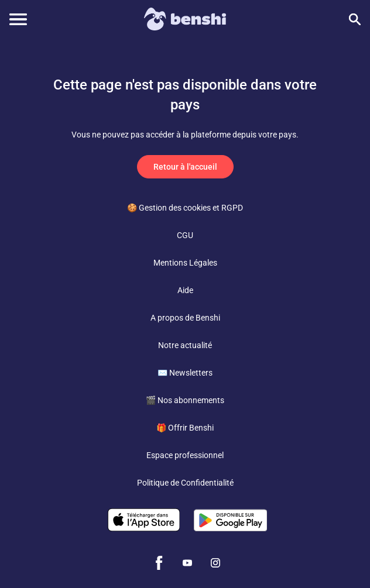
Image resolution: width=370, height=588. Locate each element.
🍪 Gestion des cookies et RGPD (185, 208)
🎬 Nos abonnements (185, 400)
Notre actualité (185, 345)
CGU (185, 235)
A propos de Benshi (185, 318)
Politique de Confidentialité (185, 483)
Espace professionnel (185, 455)
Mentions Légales (185, 263)
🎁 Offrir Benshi (185, 428)
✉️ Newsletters (185, 373)
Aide (185, 290)
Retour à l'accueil (185, 167)
